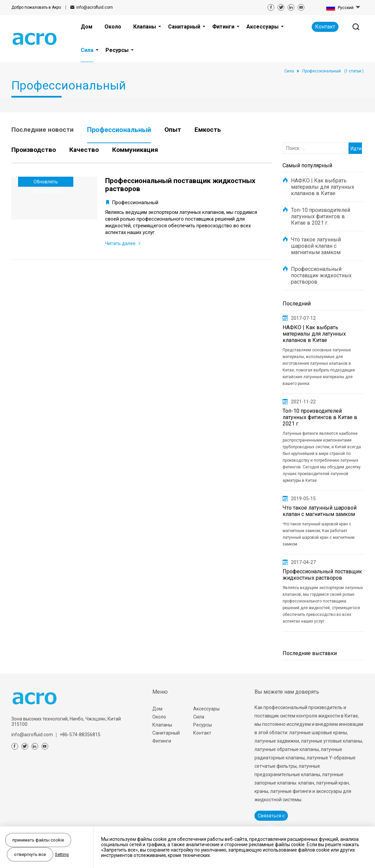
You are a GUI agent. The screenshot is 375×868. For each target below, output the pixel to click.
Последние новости (43, 130)
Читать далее (120, 243)
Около (159, 717)
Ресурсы (203, 725)
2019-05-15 (303, 499)
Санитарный (166, 733)
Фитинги (162, 741)
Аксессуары (206, 709)
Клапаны (162, 725)
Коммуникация (135, 150)
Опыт (173, 130)
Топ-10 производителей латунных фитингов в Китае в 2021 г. (321, 216)
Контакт (325, 27)
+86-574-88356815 (80, 735)
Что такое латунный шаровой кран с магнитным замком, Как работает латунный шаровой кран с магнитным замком (319, 534)
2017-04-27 (303, 562)
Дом (157, 709)
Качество (84, 150)
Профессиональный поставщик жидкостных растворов (321, 275)
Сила (199, 717)
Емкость (208, 130)
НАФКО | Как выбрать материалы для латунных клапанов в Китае (323, 187)
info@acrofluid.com (95, 7)
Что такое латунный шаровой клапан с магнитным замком (316, 246)
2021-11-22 (303, 402)
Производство (34, 150)
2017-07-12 (303, 318)
